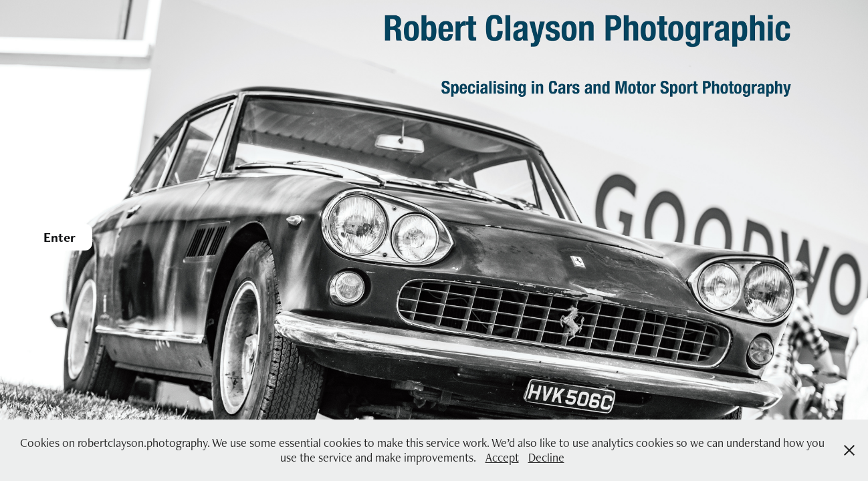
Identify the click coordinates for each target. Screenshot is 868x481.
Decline (546, 457)
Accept (502, 457)
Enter (60, 237)
